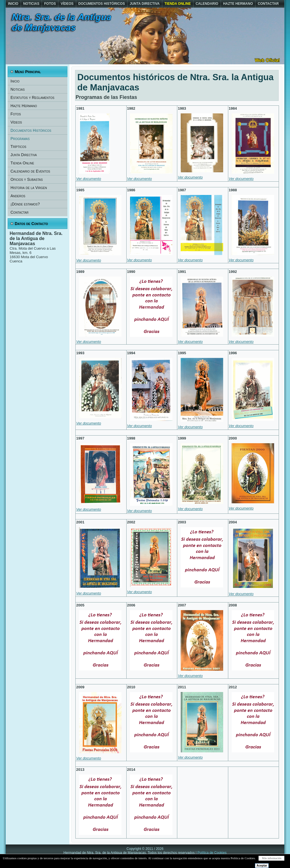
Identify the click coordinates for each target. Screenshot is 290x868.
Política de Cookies (212, 853)
